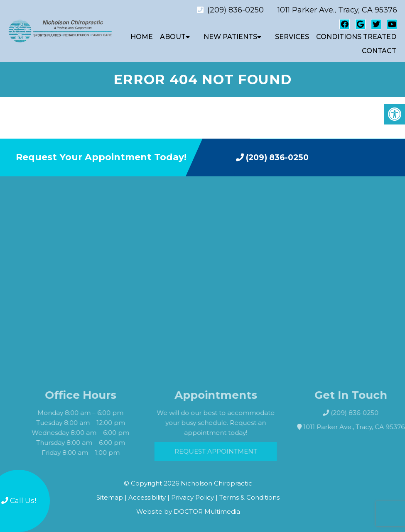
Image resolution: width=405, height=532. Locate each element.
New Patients (230, 37)
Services (292, 37)
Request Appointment (223, 451)
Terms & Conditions (249, 497)
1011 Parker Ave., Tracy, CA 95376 (337, 10)
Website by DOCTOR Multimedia (188, 511)
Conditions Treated (356, 37)
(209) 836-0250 (236, 10)
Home (142, 37)
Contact (379, 51)
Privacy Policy (193, 497)
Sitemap (110, 497)
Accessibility (147, 497)
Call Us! (19, 500)
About (173, 37)
